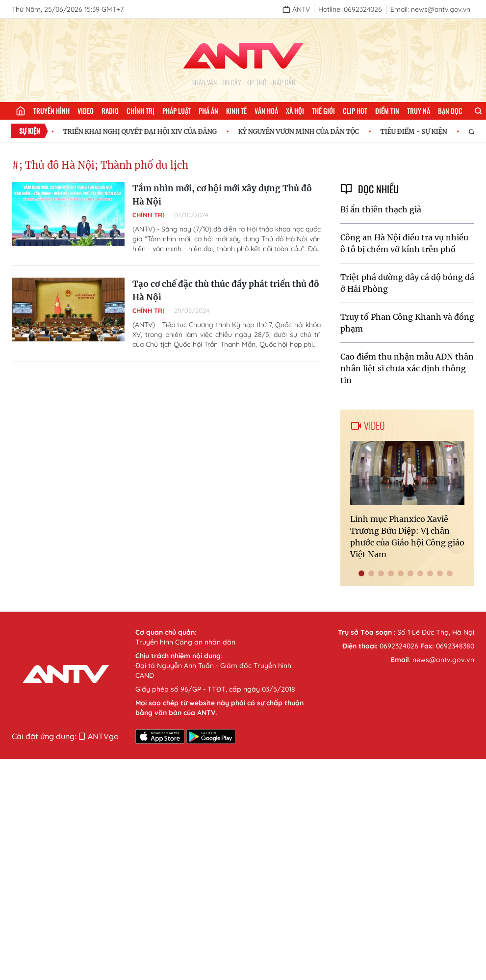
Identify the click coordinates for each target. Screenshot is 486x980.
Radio (110, 111)
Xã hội (295, 111)
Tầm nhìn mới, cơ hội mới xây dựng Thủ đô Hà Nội (222, 195)
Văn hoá (266, 111)
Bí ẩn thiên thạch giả (381, 209)
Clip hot (355, 111)
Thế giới (323, 111)
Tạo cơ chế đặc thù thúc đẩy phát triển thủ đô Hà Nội (226, 291)
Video (86, 111)
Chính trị (141, 111)
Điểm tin (387, 111)
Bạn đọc (450, 111)
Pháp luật (177, 111)
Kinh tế (236, 111)
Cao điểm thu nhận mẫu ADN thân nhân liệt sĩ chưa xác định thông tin (407, 368)
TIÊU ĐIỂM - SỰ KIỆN (416, 131)
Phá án (208, 111)
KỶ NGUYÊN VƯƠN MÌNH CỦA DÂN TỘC (301, 131)
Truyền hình (51, 111)
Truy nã (419, 111)
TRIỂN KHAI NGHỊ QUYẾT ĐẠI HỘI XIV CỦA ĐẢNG (142, 131)
